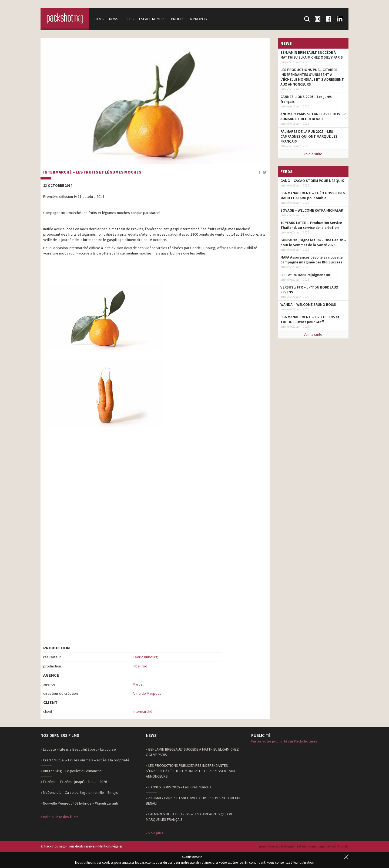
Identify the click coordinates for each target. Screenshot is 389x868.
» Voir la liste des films (60, 817)
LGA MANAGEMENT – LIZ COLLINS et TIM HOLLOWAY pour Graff (310, 319)
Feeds (129, 19)
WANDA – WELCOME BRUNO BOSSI (308, 304)
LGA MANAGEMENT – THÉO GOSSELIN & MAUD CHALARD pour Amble (313, 195)
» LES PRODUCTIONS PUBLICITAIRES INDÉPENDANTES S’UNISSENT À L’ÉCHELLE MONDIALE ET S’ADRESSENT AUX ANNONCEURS (190, 771)
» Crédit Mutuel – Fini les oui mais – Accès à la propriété (85, 760)
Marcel (138, 684)
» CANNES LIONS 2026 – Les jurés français (179, 787)
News (114, 19)
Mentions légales (110, 846)
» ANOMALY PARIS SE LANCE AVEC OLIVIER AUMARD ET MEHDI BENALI (193, 801)
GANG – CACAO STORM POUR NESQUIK (312, 181)
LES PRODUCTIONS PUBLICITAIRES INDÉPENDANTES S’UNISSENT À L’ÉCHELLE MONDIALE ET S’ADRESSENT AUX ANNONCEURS (312, 77)
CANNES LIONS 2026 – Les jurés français (306, 99)
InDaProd (140, 666)
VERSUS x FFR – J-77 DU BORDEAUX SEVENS (309, 290)
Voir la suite (313, 154)
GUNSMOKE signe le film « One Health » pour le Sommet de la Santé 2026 (313, 242)
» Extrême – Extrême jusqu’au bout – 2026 (74, 782)
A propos (198, 19)
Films (99, 19)
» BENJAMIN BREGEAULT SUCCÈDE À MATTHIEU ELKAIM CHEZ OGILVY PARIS (192, 752)
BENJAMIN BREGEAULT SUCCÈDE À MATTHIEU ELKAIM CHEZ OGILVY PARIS (312, 55)
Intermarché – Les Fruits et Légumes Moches (92, 172)
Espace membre (152, 19)
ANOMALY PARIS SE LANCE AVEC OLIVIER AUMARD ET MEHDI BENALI (313, 116)
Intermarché (142, 711)
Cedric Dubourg (145, 657)
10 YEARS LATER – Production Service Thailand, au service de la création (311, 225)
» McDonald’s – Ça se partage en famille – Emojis (79, 792)
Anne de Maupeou (147, 693)
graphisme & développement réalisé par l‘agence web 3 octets (304, 846)
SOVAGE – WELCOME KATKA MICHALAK (312, 210)
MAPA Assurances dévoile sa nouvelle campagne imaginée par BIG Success (311, 260)
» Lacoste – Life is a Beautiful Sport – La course (78, 749)
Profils (178, 19)
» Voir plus (155, 833)
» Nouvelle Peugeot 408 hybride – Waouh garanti (79, 803)
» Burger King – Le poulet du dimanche (71, 771)
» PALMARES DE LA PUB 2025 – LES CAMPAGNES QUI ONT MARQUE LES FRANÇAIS (190, 817)
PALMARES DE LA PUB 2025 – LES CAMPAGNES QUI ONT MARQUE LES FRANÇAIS (309, 136)
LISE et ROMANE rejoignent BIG (306, 275)
